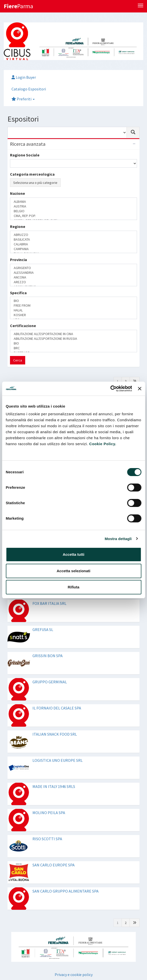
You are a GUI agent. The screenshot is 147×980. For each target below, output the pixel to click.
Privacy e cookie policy (74, 975)
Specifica (18, 293)
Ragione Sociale (25, 155)
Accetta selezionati (73, 571)
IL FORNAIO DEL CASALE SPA (57, 708)
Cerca (18, 360)
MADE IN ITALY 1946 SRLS (54, 786)
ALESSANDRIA (73, 273)
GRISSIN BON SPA (48, 656)
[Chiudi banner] (140, 389)
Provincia (18, 260)
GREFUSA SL (43, 630)
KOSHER (73, 315)
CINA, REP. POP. (73, 216)
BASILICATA (73, 240)
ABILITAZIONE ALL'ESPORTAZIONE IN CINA (73, 334)
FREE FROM (73, 306)
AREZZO (73, 282)
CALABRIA (73, 244)
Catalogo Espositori (29, 89)
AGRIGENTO (73, 268)
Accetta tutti (73, 554)
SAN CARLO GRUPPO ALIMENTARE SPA (66, 891)
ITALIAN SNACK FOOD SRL (55, 734)
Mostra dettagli (118, 539)
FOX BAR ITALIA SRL (49, 603)
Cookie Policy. (103, 444)
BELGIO (73, 211)
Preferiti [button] (23, 99)
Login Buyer (24, 77)
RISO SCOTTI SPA (47, 839)
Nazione (17, 193)
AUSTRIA (73, 206)
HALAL (73, 310)
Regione (18, 226)
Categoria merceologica (32, 174)
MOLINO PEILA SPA (49, 813)
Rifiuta (73, 587)
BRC (73, 348)
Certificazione (23, 326)
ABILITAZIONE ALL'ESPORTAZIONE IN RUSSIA (73, 339)
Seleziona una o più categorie (35, 183)
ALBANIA (73, 202)
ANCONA (73, 277)
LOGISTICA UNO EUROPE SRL (58, 760)
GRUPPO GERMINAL (50, 682)
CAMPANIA (73, 249)
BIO (73, 301)
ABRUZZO (73, 235)
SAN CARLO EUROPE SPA (54, 865)
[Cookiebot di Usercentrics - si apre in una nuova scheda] (110, 389)
